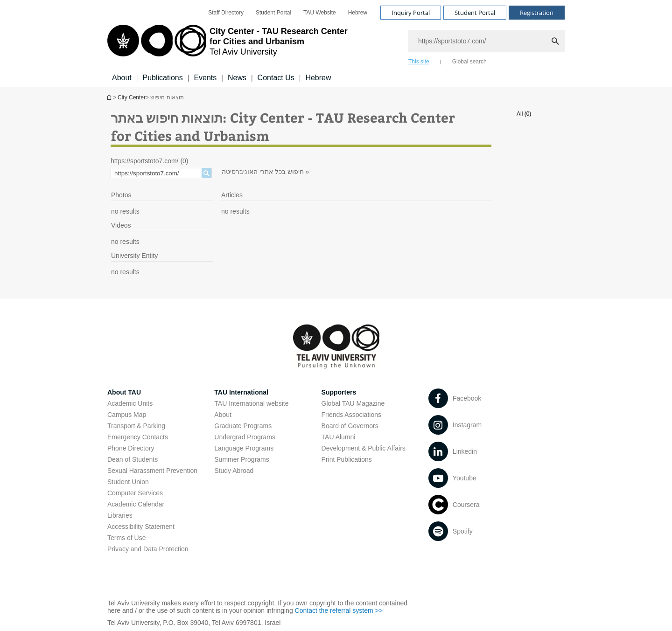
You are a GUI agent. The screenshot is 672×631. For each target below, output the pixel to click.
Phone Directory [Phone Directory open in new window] (131, 448)
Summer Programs (241, 459)
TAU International (241, 392)
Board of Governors (350, 426)
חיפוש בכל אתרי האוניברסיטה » (265, 172)
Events (205, 78)
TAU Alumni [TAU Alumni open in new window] (339, 437)
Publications (162, 78)
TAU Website (320, 13)
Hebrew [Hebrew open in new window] (358, 13)
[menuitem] (226, 13)
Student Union (128, 482)
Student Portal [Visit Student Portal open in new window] (475, 13)
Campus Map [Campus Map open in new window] (127, 415)
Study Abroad (234, 471)
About (122, 78)
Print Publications (347, 459)
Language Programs (244, 448)
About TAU (124, 392)
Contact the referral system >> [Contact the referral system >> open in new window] (339, 610)
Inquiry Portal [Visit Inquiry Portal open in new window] (411, 13)
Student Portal (273, 13)
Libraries (120, 515)
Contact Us (276, 78)
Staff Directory (226, 13)
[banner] (336, 43)
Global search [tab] (469, 62)
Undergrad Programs (245, 437)
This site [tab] (419, 62)
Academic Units (130, 403)
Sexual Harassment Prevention (152, 471)
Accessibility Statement (141, 527)
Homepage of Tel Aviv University (110, 97)
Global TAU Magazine (353, 403)
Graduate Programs (243, 426)
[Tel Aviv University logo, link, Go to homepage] (227, 44)
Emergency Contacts (138, 437)
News (237, 78)
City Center (132, 97)
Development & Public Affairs (364, 448)
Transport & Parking (136, 426)
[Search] (486, 41)
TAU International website (251, 403)
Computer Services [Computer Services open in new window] (135, 493)
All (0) (524, 114)
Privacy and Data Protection (148, 549)
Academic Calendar (136, 504)
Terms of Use (126, 538)
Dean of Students (133, 459)
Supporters (339, 392)
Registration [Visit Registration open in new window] (537, 13)
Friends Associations (351, 415)
